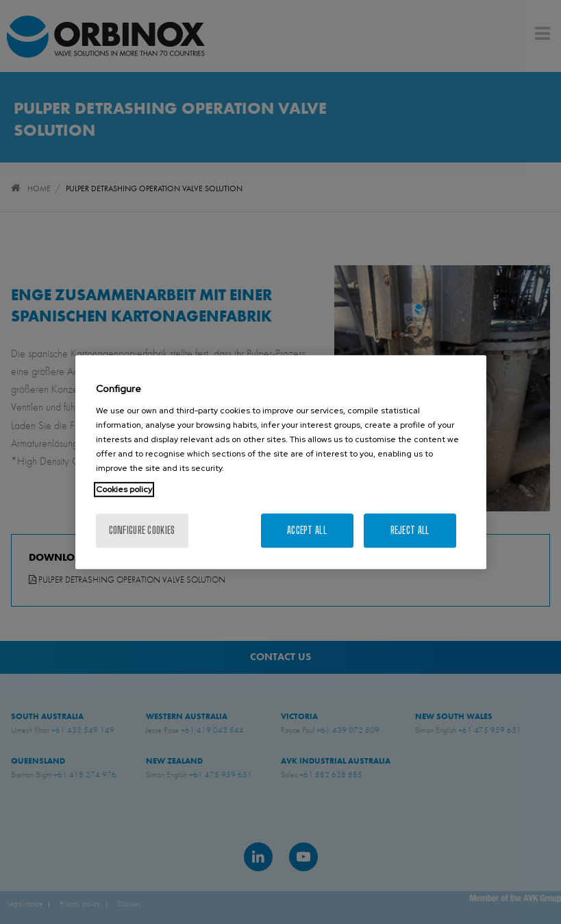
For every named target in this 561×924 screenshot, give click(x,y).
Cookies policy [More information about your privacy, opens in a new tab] (124, 489)
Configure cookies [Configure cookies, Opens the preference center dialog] (142, 530)
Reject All (410, 530)
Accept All (307, 530)
